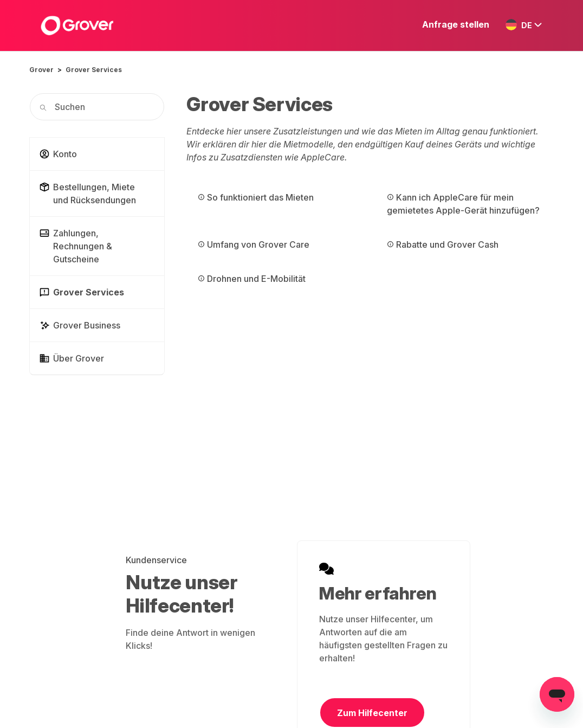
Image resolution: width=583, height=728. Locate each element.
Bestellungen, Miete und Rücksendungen (88, 194)
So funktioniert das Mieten (256, 197)
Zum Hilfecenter (372, 713)
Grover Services (94, 70)
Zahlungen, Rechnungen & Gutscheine (76, 246)
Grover (41, 70)
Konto (58, 154)
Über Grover (72, 358)
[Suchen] (97, 107)
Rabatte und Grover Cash (443, 244)
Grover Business (80, 325)
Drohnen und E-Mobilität (252, 279)
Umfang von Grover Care (254, 244)
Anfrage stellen (456, 24)
